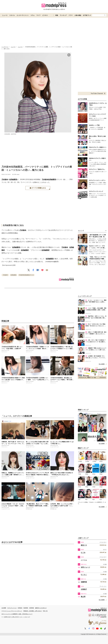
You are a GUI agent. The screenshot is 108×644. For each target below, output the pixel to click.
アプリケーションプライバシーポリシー (12, 611)
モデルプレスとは (12, 608)
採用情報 (32, 608)
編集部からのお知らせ (41, 608)
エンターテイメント (23, 15)
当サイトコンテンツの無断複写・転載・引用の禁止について (17, 614)
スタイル (12, 15)
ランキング (63, 15)
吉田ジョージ (85, 567)
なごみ (83, 553)
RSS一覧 (45, 611)
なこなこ (84, 575)
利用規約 (20, 608)
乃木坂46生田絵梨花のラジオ (26, 275)
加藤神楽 (84, 582)
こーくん (84, 560)
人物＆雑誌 (78, 15)
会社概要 (4, 608)
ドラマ (71, 15)
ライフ (38, 15)
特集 (57, 15)
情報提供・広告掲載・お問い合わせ (33, 611)
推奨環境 (26, 608)
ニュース (5, 15)
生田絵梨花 (13, 179)
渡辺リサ (84, 545)
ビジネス (45, 15)
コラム (33, 15)
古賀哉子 (84, 589)
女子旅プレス (87, 15)
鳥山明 (83, 597)
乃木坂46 (5, 179)
